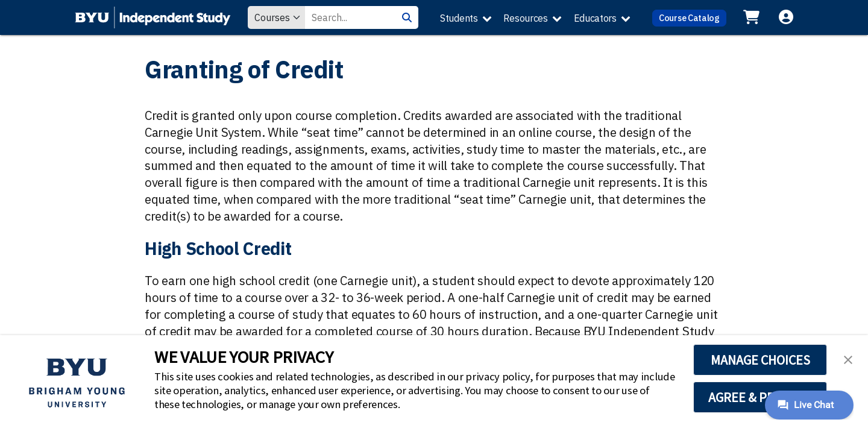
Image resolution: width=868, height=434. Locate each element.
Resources (525, 18)
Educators (595, 18)
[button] (848, 359)
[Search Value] (350, 17)
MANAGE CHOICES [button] (760, 360)
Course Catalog (689, 18)
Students (459, 18)
